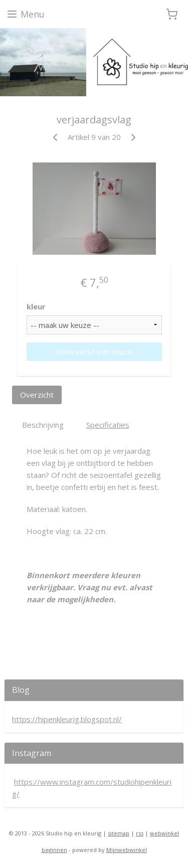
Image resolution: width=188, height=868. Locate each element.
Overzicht (37, 395)
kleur (36, 306)
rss (140, 833)
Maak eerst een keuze (94, 352)
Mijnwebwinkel (127, 850)
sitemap (119, 833)
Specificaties (108, 425)
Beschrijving (43, 425)
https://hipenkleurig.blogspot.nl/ (67, 719)
